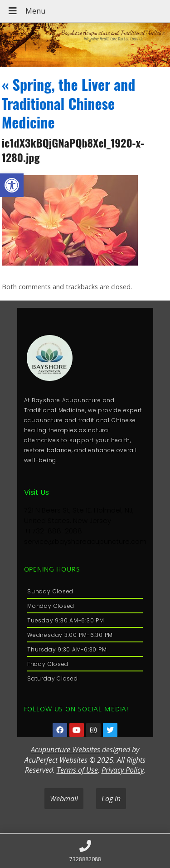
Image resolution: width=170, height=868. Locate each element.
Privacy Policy (123, 770)
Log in (111, 799)
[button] (12, 185)
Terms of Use (77, 770)
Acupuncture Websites (66, 750)
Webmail (64, 799)
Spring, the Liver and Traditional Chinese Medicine (69, 103)
